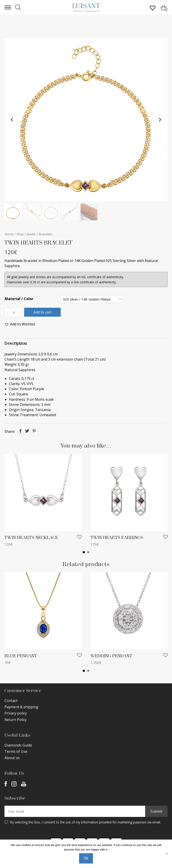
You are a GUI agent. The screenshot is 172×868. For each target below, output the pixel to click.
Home (9, 234)
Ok (86, 858)
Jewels (31, 234)
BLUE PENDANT (21, 656)
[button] (20, 324)
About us (12, 758)
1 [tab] (84, 552)
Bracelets (46, 234)
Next (160, 120)
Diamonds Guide (18, 745)
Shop (20, 234)
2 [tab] (88, 552)
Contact (11, 701)
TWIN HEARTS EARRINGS (117, 538)
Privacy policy (16, 713)
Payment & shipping (21, 707)
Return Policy (16, 720)
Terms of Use (16, 751)
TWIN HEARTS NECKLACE (31, 538)
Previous (12, 120)
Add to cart (42, 312)
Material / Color (19, 299)
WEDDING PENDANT (111, 656)
